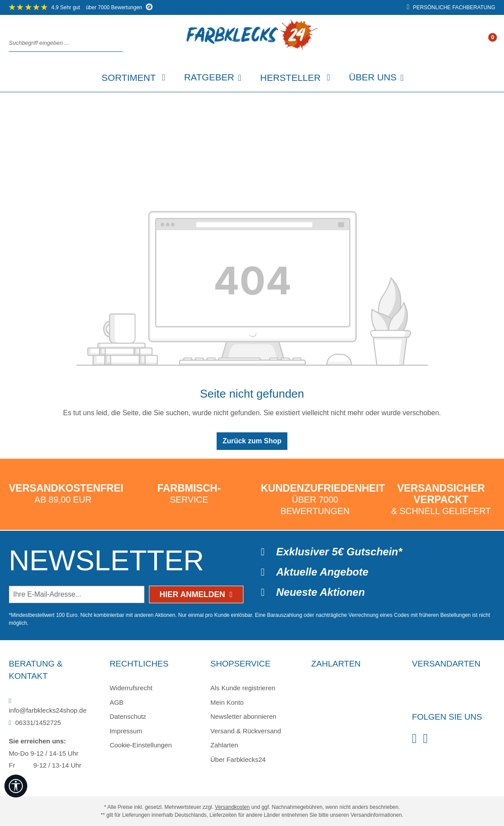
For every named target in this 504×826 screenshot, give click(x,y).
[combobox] (63, 43)
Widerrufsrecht (131, 688)
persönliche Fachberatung (451, 7)
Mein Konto (227, 702)
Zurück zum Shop (252, 441)
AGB (116, 702)
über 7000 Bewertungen (81, 7)
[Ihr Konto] (483, 43)
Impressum (126, 731)
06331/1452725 (35, 723)
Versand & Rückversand (246, 731)
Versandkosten (232, 807)
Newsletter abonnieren (243, 716)
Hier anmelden (196, 594)
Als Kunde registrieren (243, 688)
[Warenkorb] (492, 43)
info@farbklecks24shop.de (48, 706)
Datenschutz (128, 716)
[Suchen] (120, 43)
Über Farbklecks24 (238, 759)
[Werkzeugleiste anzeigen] (16, 786)
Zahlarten (224, 745)
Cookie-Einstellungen (141, 745)
